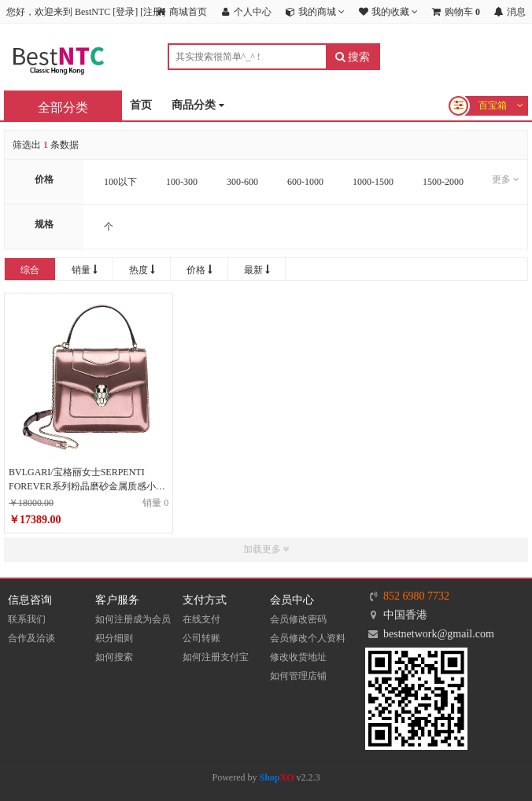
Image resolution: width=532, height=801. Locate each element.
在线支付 (201, 619)
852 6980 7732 (416, 596)
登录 (125, 12)
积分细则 (114, 638)
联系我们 (27, 619)
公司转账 (201, 638)
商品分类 (198, 106)
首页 (141, 105)
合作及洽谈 (31, 638)
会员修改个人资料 (308, 638)
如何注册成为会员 (133, 619)
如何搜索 (114, 657)
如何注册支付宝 (216, 657)
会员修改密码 (298, 619)
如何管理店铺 (298, 676)
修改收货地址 (298, 657)
